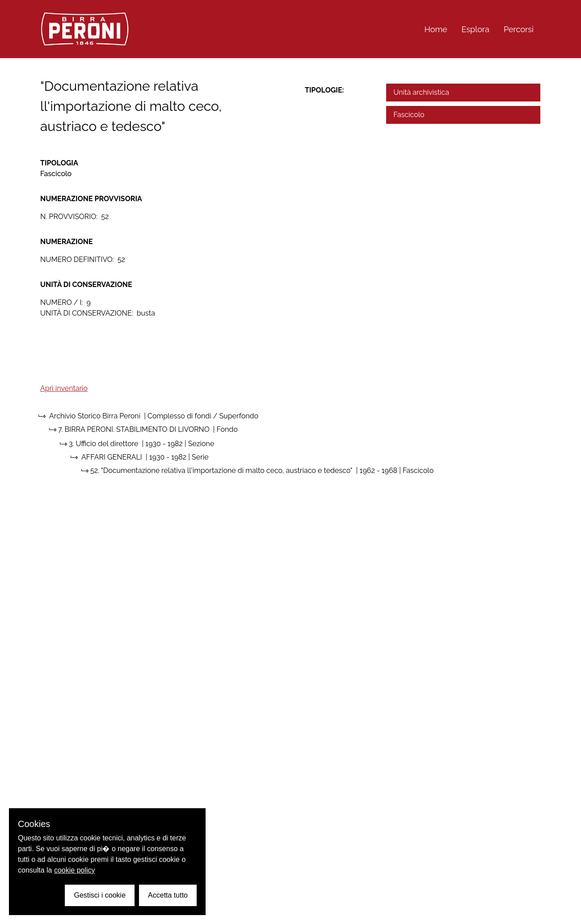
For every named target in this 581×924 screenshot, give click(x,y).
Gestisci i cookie (100, 895)
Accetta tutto (168, 895)
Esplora (476, 29)
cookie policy (75, 870)
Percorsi (519, 29)
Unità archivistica (421, 92)
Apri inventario (64, 388)
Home (436, 29)
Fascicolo (409, 115)
